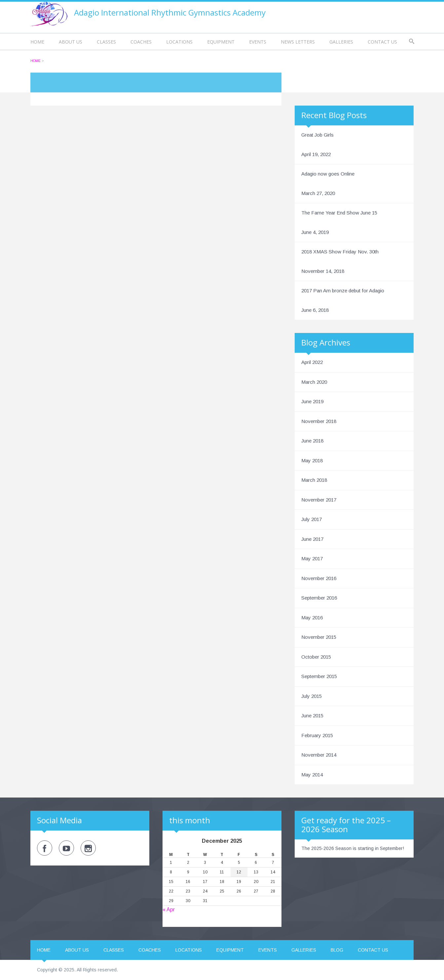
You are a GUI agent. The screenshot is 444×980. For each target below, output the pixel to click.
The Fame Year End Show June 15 (339, 213)
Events (258, 42)
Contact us (382, 42)
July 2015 (312, 696)
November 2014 (319, 755)
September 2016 (319, 598)
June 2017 (312, 539)
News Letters (298, 42)
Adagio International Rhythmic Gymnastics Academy (170, 12)
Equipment (221, 42)
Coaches (141, 42)
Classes (106, 42)
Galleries (341, 42)
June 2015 (312, 716)
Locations (179, 42)
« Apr (169, 910)
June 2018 (312, 441)
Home (37, 42)
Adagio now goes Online (328, 174)
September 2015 (319, 676)
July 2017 (312, 519)
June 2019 (312, 401)
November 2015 (319, 637)
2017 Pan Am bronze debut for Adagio (343, 291)
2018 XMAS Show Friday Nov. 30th (340, 252)
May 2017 (312, 558)
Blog (337, 950)
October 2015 (316, 657)
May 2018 (312, 460)
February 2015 (317, 735)
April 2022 (312, 362)
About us (71, 42)
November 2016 (319, 578)
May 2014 (312, 775)
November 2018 (319, 421)
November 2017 (319, 500)
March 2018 (314, 480)
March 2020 (314, 382)
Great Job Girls (317, 135)
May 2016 (312, 618)
